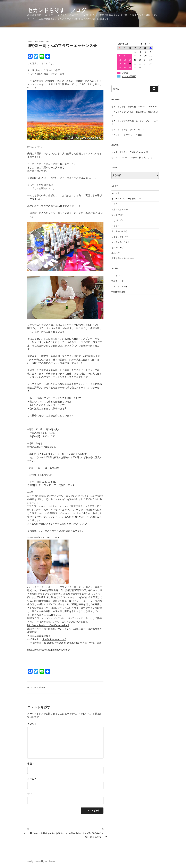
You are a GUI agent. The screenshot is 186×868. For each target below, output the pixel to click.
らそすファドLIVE (120, 237)
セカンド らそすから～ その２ (128, 135)
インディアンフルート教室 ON (126, 199)
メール (32, 779)
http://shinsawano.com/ (54, 639)
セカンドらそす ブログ (57, 10)
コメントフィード (120, 286)
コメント (32, 724)
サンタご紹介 (118, 215)
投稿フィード (118, 281)
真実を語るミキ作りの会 (123, 258)
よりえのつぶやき (120, 231)
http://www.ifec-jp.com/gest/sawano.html (48, 625)
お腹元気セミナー (120, 209)
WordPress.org (118, 292)
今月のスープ (118, 248)
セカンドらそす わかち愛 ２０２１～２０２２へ (135, 107)
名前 (30, 764)
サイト (31, 794)
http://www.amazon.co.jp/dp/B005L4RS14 (49, 650)
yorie (47, 41)
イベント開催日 (129, 76)
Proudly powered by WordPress (41, 861)
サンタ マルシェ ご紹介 (124, 152)
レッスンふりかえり (121, 242)
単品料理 (116, 253)
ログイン (116, 276)
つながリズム (118, 220)
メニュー (116, 226)
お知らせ (42, 687)
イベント (35, 687)
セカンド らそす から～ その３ (128, 129)
